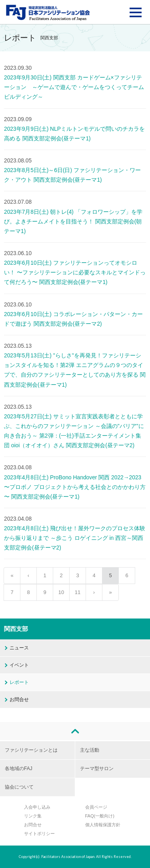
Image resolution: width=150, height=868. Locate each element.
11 (78, 592)
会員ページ (96, 807)
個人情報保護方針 (103, 825)
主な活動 (90, 750)
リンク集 (33, 816)
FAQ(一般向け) (100, 816)
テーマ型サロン (97, 769)
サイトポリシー (39, 834)
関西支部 (16, 629)
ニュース (19, 648)
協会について (19, 787)
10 (61, 592)
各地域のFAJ (19, 769)
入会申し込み (37, 807)
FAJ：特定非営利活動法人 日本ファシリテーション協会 (48, 12)
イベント (19, 665)
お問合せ (19, 700)
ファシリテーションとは (31, 750)
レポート (19, 682)
